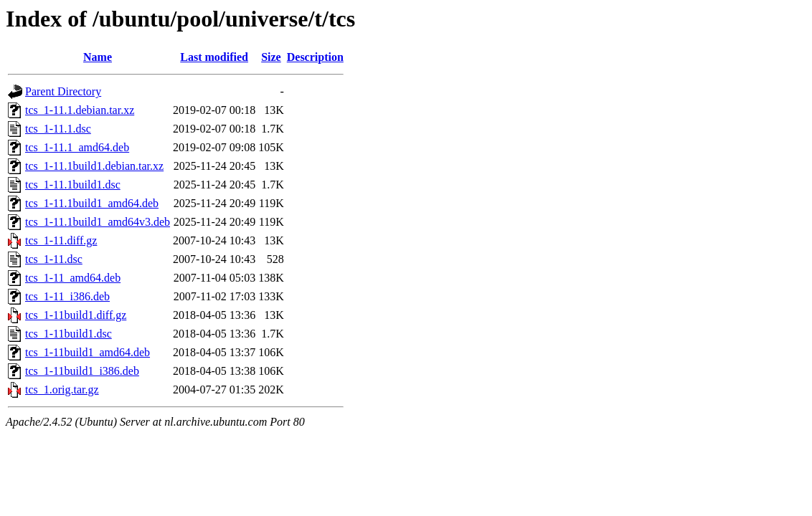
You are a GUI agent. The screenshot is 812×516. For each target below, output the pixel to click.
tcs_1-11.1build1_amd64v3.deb (98, 222)
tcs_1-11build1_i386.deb (82, 371)
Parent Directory (63, 91)
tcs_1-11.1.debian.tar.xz (80, 110)
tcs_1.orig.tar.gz (62, 390)
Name (98, 57)
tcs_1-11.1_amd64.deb (77, 147)
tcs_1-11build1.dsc (69, 334)
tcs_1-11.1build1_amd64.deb (92, 203)
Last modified (214, 57)
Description (315, 57)
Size (271, 57)
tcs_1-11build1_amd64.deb (88, 352)
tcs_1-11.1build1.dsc (73, 185)
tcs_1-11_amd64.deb (73, 278)
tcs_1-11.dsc (54, 259)
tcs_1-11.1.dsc (58, 129)
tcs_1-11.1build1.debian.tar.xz (94, 166)
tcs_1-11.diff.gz (61, 240)
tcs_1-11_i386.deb (67, 296)
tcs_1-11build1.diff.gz (76, 315)
